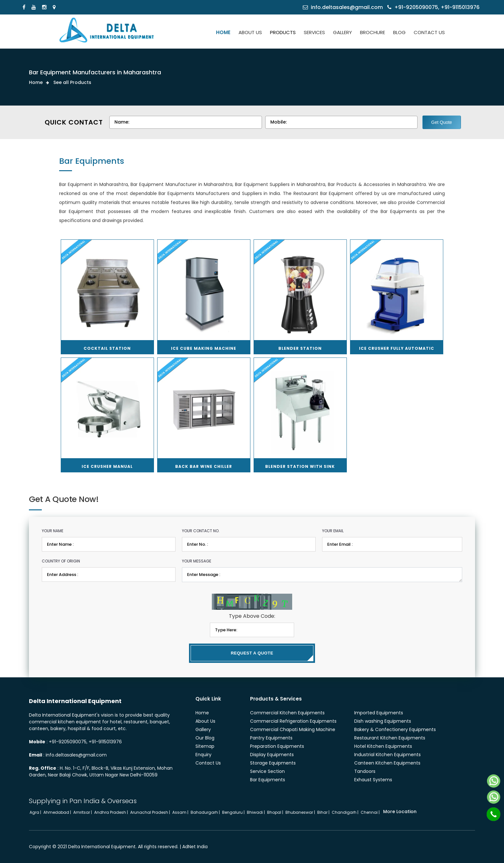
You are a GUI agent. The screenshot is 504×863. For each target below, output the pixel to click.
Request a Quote (252, 653)
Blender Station (300, 348)
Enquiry (203, 755)
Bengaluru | (234, 812)
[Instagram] (45, 7)
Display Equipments (272, 755)
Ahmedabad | (58, 812)
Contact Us (208, 763)
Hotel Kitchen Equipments (383, 746)
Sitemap (205, 746)
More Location (400, 812)
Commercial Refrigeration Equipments (293, 721)
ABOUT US (250, 32)
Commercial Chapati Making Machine (293, 729)
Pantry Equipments (271, 738)
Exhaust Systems (373, 780)
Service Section (267, 771)
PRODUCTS (283, 32)
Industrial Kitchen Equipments (387, 755)
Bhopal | (276, 812)
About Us (205, 721)
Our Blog (205, 738)
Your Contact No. (201, 531)
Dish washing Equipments (383, 721)
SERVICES (314, 32)
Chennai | (371, 812)
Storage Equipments (273, 763)
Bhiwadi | (256, 812)
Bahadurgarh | (206, 812)
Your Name (53, 531)
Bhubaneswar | (301, 812)
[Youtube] (35, 7)
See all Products (72, 82)
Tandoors (365, 771)
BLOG (399, 32)
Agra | (36, 812)
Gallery (203, 729)
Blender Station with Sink (300, 466)
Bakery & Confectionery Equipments (395, 729)
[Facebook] (25, 7)
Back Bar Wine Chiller (204, 466)
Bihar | (324, 812)
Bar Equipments (268, 780)
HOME (223, 32)
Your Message (197, 561)
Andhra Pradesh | (112, 812)
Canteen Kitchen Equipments (387, 763)
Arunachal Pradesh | (151, 812)
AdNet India (195, 847)
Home (36, 82)
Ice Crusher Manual (107, 466)
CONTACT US (429, 32)
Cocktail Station (107, 348)
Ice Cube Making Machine (204, 348)
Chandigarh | (346, 812)
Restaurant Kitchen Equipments (390, 738)
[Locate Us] (55, 7)
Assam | (181, 812)
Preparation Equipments (277, 746)
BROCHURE (373, 32)
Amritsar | (83, 812)
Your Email (333, 531)
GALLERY (342, 32)
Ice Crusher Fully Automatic (397, 348)
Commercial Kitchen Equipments (287, 713)
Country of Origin (61, 561)
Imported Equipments (379, 713)
